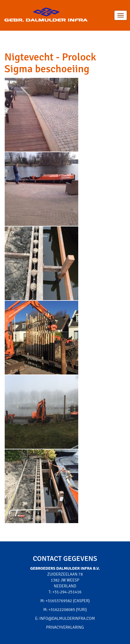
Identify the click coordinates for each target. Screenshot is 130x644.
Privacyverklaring (65, 627)
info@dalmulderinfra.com (67, 618)
